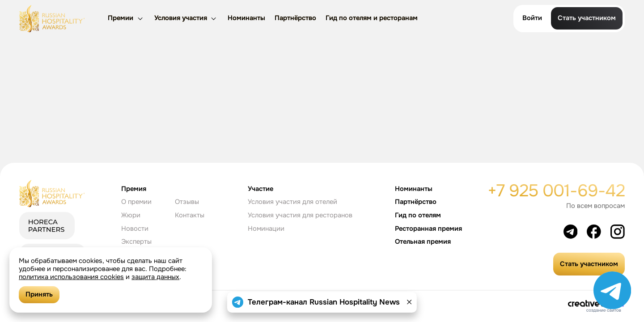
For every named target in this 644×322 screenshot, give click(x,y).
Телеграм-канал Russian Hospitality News (324, 302)
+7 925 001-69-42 (556, 191)
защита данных (155, 277)
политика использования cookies (71, 277)
